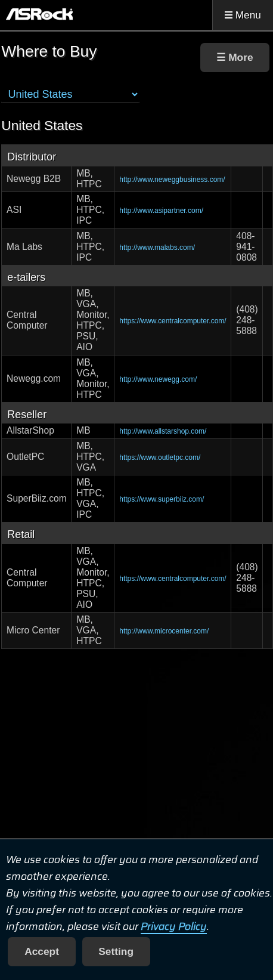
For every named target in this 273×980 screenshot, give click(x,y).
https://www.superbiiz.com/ (162, 499)
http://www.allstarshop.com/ (163, 431)
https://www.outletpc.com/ (160, 457)
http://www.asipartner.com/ (161, 211)
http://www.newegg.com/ (158, 379)
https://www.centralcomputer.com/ (173, 321)
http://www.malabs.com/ (157, 248)
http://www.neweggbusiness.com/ (172, 180)
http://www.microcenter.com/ (164, 631)
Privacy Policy (174, 926)
